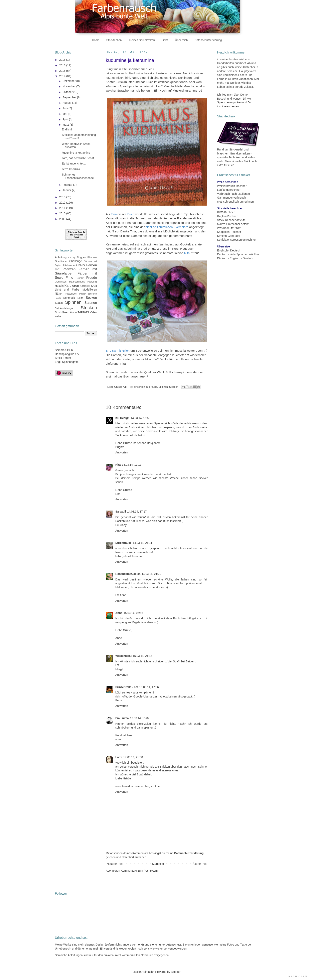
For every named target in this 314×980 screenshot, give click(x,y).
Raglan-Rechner (227, 216)
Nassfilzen (71, 294)
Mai (65, 114)
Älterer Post (200, 864)
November (69, 86)
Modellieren (90, 290)
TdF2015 (83, 312)
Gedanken (61, 282)
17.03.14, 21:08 (133, 757)
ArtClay (72, 257)
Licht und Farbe (67, 290)
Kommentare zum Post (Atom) (140, 871)
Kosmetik (85, 286)
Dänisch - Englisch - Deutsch (235, 258)
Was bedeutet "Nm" (229, 228)
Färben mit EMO (74, 265)
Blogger (176, 972)
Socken (91, 298)
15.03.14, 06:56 (133, 613)
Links (165, 40)
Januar (67, 190)
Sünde (73, 313)
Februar (68, 185)
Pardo (58, 298)
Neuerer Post (115, 864)
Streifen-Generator (229, 236)
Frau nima (122, 718)
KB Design (122, 418)
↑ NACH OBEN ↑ (298, 976)
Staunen (91, 303)
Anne (119, 613)
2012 (63, 203)
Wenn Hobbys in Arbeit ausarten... (76, 146)
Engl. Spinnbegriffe (67, 362)
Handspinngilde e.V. (67, 354)
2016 (63, 65)
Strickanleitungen (65, 308)
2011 (63, 208)
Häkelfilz (92, 282)
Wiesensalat (123, 656)
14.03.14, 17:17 (131, 465)
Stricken (174, 387)
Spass (59, 303)
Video (93, 312)
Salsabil (121, 512)
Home (96, 40)
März (66, 125)
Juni (65, 108)
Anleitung (61, 257)
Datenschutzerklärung (208, 40)
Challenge (76, 261)
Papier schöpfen (88, 294)
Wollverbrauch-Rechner (232, 186)
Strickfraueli (123, 543)
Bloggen (81, 257)
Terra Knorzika (71, 169)
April (66, 119)
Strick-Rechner (226, 220)
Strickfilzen (62, 312)
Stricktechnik (114, 40)
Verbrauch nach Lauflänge (233, 194)
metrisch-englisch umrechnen (235, 202)
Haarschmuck (77, 282)
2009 (63, 219)
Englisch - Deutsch (229, 250)
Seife (80, 298)
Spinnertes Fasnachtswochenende (78, 176)
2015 (63, 71)
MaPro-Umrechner (229, 224)
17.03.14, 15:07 (140, 718)
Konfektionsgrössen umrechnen (237, 240)
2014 (63, 76)
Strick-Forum (63, 358)
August (67, 103)
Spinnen (163, 387)
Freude (153, 387)
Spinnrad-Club (64, 350)
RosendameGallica (128, 574)
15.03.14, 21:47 (142, 656)
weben (59, 316)
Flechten (80, 278)
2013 (63, 197)
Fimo (69, 278)
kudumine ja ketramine (76, 153)
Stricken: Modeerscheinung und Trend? (79, 137)
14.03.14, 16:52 (140, 418)
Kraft (94, 286)
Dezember (69, 81)
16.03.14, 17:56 (149, 687)
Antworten (122, 452)
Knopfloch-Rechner (229, 232)
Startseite (158, 864)
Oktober (68, 92)
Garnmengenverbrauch (231, 198)
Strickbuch (250, 161)
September (70, 97)
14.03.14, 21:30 (151, 574)
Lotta (119, 757)
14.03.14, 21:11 (142, 543)
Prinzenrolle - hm (127, 687)
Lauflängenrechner (229, 190)
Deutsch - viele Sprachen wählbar (238, 254)
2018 (63, 60)
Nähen (59, 294)
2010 (63, 213)
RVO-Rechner (226, 212)
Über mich (181, 40)
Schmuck (69, 298)
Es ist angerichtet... (74, 164)
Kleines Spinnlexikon (142, 40)
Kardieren (72, 286)
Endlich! (67, 129)
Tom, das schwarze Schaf (78, 158)
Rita (118, 465)
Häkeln (59, 286)
